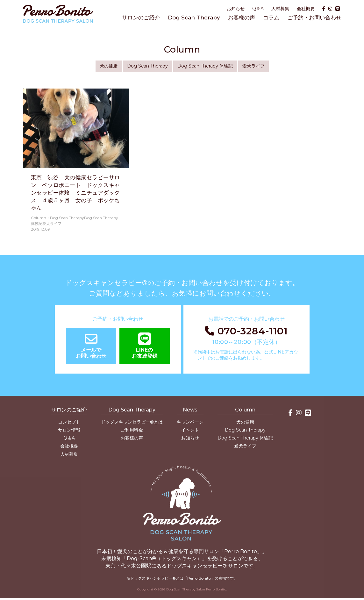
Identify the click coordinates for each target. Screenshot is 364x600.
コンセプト (69, 422)
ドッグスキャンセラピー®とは (132, 422)
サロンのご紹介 (141, 18)
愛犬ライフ (253, 66)
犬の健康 (109, 66)
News (190, 410)
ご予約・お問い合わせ (314, 18)
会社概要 (306, 9)
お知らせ (236, 9)
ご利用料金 (132, 430)
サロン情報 (69, 430)
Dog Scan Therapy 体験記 (205, 66)
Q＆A (258, 9)
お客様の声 (242, 18)
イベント (190, 430)
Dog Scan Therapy (194, 18)
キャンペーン (190, 422)
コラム (271, 18)
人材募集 (280, 9)
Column (245, 410)
